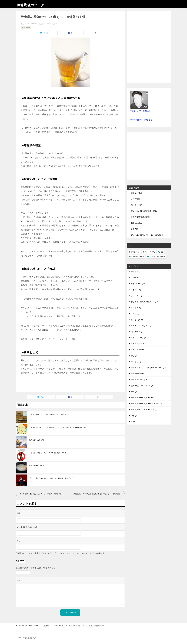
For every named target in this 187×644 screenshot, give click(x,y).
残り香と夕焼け (137, 205)
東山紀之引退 (136, 193)
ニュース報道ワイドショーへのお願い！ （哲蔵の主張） (50, 415)
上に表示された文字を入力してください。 (36, 568)
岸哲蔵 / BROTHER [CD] (140, 111)
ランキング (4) (137, 320)
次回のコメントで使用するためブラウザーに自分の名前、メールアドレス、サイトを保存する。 (63, 553)
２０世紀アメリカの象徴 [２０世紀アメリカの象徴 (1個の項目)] (157, 256)
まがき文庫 (135, 199)
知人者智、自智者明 (36, 440)
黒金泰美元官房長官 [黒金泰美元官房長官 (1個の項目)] (138, 256)
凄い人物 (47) (136, 332)
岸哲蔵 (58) (136, 272)
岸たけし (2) (136, 362)
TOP (28, 626)
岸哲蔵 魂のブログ (33, 4)
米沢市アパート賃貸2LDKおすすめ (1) (146, 404)
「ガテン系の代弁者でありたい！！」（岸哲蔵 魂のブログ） (52, 478)
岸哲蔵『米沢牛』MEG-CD (141, 120)
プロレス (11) (136, 296)
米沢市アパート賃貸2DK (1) (142, 398)
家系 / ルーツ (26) (138, 284)
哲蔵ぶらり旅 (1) (138, 350)
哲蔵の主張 (26, 27)
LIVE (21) (135, 278)
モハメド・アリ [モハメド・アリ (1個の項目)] (150, 252)
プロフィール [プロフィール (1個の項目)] (135, 252)
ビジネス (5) (136, 308)
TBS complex (136, 223)
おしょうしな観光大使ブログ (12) (145, 302)
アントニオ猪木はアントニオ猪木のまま (147, 235)
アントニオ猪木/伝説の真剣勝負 (144, 211)
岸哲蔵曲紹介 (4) (138, 374)
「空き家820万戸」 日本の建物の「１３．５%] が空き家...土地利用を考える (57, 427)
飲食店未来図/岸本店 (37, 466)
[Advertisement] (149, 158)
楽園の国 (135, 229)
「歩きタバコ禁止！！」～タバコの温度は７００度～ (49, 453)
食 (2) (133, 422)
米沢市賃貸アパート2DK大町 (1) (144, 409)
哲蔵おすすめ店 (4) (139, 338)
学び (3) (134, 356)
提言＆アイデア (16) (139, 379)
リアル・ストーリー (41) (141, 326)
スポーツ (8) (136, 290)
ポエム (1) (135, 314)
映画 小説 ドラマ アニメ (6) (142, 386)
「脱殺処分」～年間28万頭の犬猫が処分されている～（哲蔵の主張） (97, 494)
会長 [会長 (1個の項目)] (162, 252)
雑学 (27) (135, 416)
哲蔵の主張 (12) (137, 344)
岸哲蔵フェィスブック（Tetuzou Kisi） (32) (149, 368)
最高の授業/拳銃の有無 (140, 217)
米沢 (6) (134, 392)
